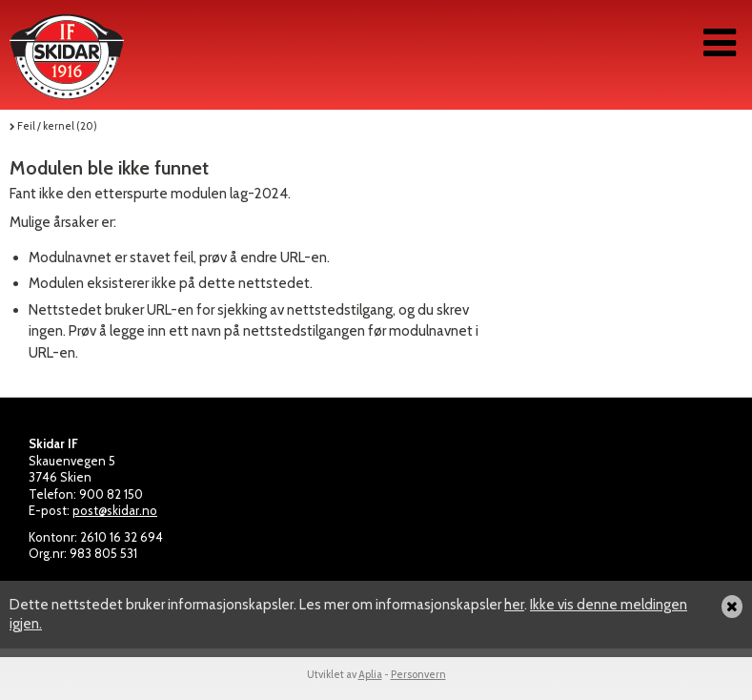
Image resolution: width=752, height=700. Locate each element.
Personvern (418, 674)
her (514, 605)
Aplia (370, 674)
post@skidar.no (115, 510)
